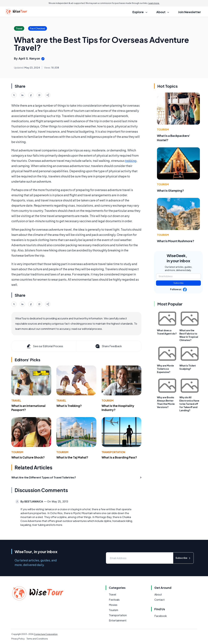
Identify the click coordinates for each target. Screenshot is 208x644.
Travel (16, 400)
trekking (131, 161)
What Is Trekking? (69, 406)
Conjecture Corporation (46, 634)
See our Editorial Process (45, 346)
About (158, 594)
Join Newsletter (189, 12)
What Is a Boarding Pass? (119, 457)
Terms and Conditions (37, 639)
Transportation (113, 452)
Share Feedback (108, 346)
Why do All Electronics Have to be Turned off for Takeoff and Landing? (189, 404)
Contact (159, 600)
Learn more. (154, 3)
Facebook (161, 616)
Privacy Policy (18, 639)
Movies (113, 605)
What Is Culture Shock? (28, 457)
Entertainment (118, 620)
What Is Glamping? (170, 190)
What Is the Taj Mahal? (72, 457)
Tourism (107, 400)
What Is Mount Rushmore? (176, 241)
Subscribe (179, 283)
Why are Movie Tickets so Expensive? (165, 369)
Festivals (114, 600)
